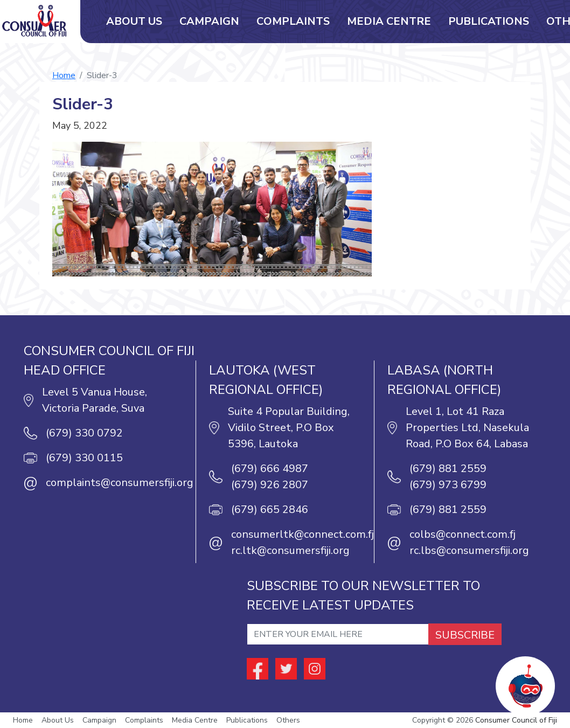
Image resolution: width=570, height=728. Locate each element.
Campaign (209, 21)
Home (64, 75)
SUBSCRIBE (465, 635)
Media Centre (389, 21)
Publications (489, 21)
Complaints (293, 21)
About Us (134, 21)
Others (288, 720)
